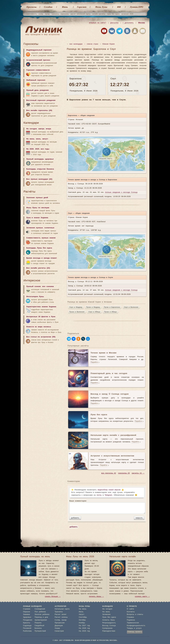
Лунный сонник (34, 287)
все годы (45, 149)
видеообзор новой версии (109, 490)
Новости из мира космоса (39, 327)
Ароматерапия (41, 620)
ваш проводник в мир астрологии (42, 34)
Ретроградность (109, 623)
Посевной (27, 628)
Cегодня (48, 7)
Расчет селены (61, 617)
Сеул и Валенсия (131, 307)
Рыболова (27, 631)
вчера (48, 129)
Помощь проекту (135, 632)
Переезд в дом (41, 617)
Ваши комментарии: (107, 507)
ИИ (119, 7)
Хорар (57, 628)
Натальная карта (62, 609)
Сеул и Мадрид (76, 307)
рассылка (114, 23)
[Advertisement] (43, 366)
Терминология (133, 623)
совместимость (31, 14)
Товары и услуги (134, 628)
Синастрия (59, 631)
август (45, 139)
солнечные (49, 228)
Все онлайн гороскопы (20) (39, 110)
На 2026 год (84, 628)
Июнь (65, 7)
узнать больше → (53, 597)
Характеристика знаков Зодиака (41, 307)
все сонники (48, 287)
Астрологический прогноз (38, 60)
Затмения (106, 614)
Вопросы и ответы (135, 614)
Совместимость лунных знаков (41, 238)
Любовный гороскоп (36, 80)
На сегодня (32, 129)
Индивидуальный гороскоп (39, 50)
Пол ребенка (40, 612)
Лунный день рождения (37, 90)
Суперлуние (107, 628)
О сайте (130, 609)
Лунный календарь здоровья (40, 159)
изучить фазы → (96, 597)
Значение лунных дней (37, 198)
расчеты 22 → (138, 473)
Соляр (57, 620)
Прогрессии (60, 623)
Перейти (94, 362)
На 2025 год (84, 631)
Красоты (27, 623)
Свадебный (39, 626)
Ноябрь (82, 623)
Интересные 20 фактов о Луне (41, 317)
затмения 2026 (127, 14)
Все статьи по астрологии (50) (41, 337)
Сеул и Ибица (94, 312)
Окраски (27, 612)
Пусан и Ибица (110, 312)
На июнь (30, 139)
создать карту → (142, 597)
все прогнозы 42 (109, 473)
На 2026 (30, 149)
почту (99, 495)
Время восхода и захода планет (42, 258)
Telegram (108, 495)
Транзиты (59, 612)
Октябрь (82, 620)
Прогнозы (31, 7)
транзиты (55, 14)
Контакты (131, 612)
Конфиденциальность (136, 626)
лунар (47, 14)
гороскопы (65, 14)
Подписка (131, 620)
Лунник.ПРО (137, 7)
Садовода (27, 626)
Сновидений (40, 609)
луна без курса (113, 14)
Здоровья (27, 617)
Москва (142, 23)
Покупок (38, 623)
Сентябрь (83, 617)
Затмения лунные (35, 228)
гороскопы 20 (124, 473)
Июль (81, 612)
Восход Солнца (109, 626)
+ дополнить (128, 23)
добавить (75, 518)
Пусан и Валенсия (77, 312)
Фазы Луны (101, 7)
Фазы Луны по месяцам (38, 208)
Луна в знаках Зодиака (37, 218)
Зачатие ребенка (42, 614)
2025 (37, 149)
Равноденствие (109, 631)
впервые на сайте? (98, 23)
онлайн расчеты (99, 14)
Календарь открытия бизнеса (40, 169)
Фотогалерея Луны (35, 297)
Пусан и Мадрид (93, 307)
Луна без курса (109, 617)
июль (38, 139)
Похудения (28, 620)
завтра (41, 129)
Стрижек (27, 609)
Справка (130, 617)
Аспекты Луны (109, 620)
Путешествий (40, 631)
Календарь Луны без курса (39, 248)
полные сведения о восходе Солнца (121, 192)
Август (82, 614)
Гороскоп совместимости (38, 70)
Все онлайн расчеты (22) (38, 268)
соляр (41, 14)
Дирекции (59, 626)
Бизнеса (38, 628)
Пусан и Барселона (112, 307)
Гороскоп (82, 7)
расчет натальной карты (81, 14)
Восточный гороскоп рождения (41, 100)
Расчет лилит (61, 614)
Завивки (27, 614)
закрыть (139, 518)
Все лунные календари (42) (39, 179)
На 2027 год (84, 626)
